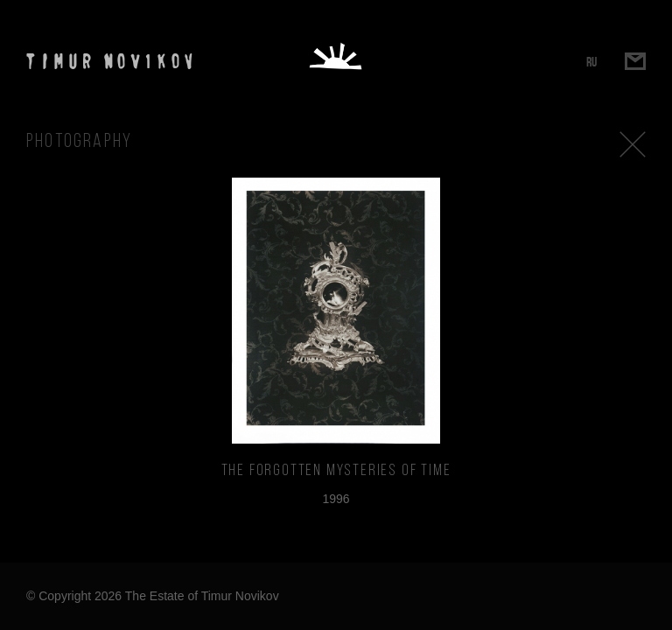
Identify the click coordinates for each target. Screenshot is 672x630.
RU (591, 62)
